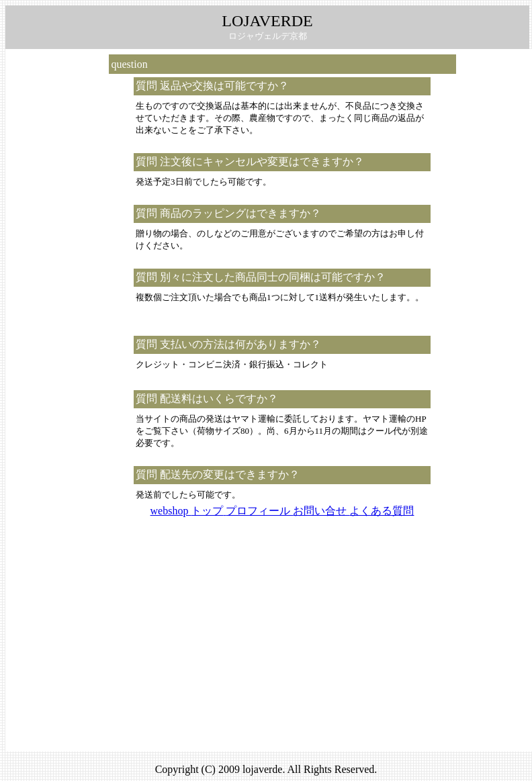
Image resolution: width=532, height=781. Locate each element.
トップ (208, 511)
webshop (171, 511)
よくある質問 (382, 511)
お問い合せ (321, 511)
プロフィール (259, 511)
